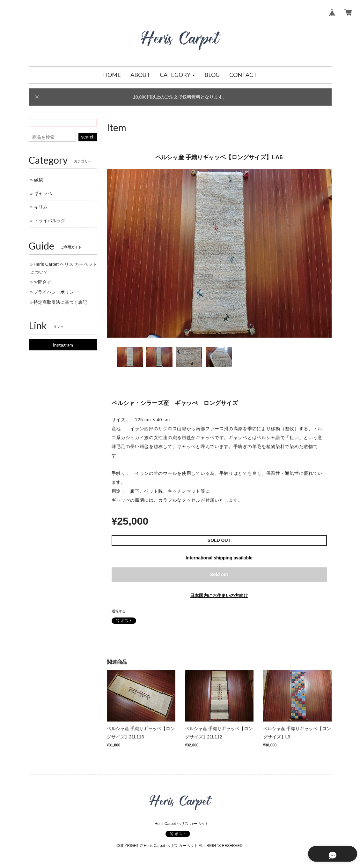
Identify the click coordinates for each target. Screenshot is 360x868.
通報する (119, 611)
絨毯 (39, 180)
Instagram (63, 345)
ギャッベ (43, 193)
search (88, 137)
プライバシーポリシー (56, 292)
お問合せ (42, 282)
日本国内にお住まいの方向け (219, 595)
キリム (41, 207)
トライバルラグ (50, 221)
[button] (177, 75)
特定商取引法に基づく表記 (60, 302)
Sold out (219, 574)
